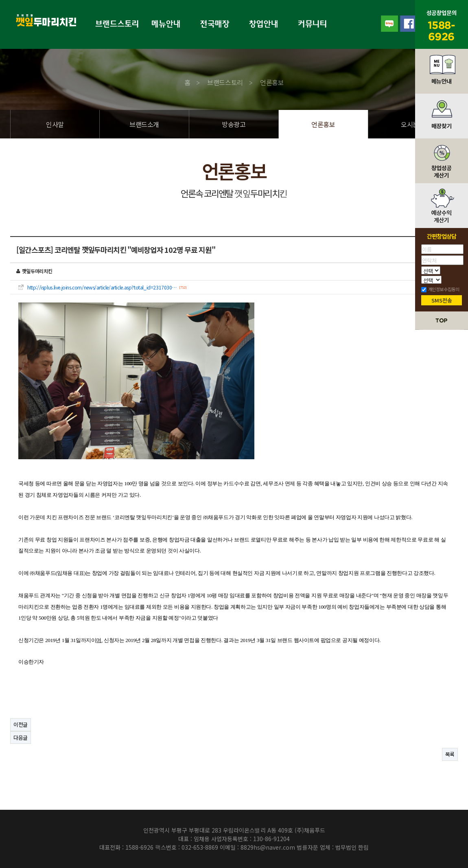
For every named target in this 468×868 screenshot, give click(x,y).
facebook (408, 24)
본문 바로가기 (0, 0)
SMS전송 (442, 300)
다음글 (21, 738)
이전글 (21, 724)
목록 (450, 754)
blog (389, 24)
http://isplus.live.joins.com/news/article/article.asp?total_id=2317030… (102, 287)
